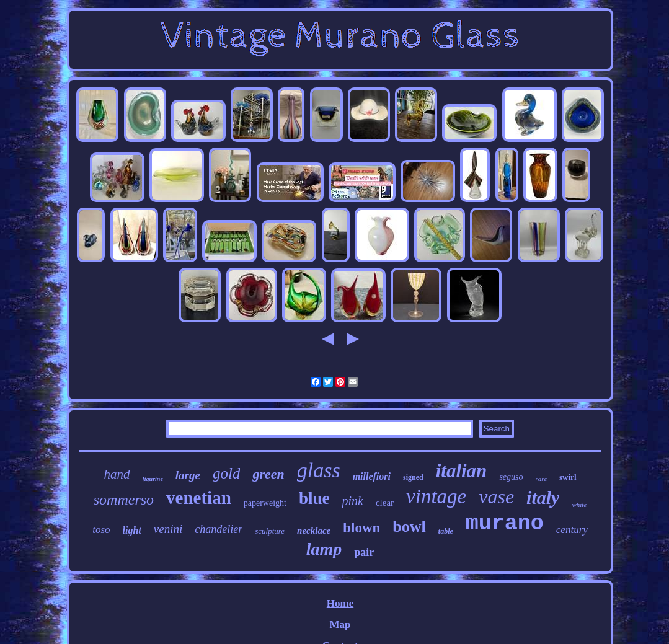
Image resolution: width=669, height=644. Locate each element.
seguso (511, 477)
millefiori (372, 476)
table (446, 531)
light (132, 530)
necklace (314, 531)
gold (226, 473)
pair (364, 552)
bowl (409, 527)
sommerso (124, 500)
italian (462, 471)
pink (353, 501)
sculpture (270, 531)
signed (413, 477)
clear (385, 503)
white (579, 505)
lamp (324, 549)
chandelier (219, 529)
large (188, 475)
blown (361, 528)
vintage (436, 496)
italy (543, 497)
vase (496, 496)
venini (168, 529)
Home (340, 603)
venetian (199, 498)
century (572, 530)
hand (117, 474)
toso (101, 530)
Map (340, 624)
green (268, 474)
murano (505, 524)
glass (319, 470)
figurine (153, 479)
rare (542, 479)
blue (314, 498)
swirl (568, 477)
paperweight (265, 503)
